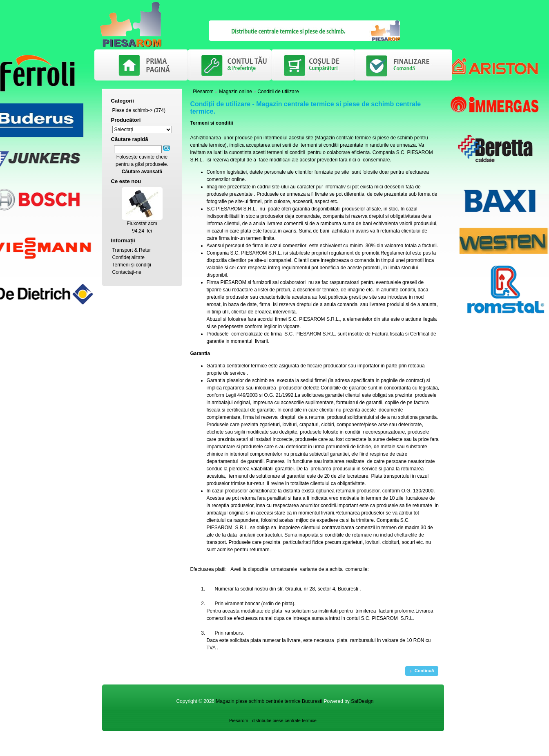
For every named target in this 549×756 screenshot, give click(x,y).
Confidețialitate (128, 257)
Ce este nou (126, 181)
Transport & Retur (132, 250)
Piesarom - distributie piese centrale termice (273, 720)
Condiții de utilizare (278, 92)
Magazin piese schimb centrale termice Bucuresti (269, 701)
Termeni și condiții (132, 265)
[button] (422, 671)
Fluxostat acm (142, 224)
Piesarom (203, 92)
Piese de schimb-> (133, 110)
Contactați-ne (127, 272)
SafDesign (362, 701)
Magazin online (235, 92)
